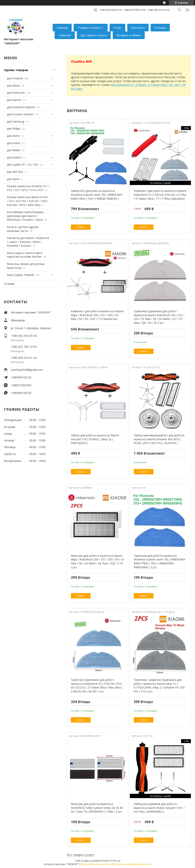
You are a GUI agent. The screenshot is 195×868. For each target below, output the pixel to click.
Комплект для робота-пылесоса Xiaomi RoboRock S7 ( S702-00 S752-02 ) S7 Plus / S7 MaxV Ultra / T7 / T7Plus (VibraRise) (160, 195)
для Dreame (15, 78)
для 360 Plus (15, 172)
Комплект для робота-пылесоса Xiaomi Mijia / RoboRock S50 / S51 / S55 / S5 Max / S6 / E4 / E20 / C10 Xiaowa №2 (97, 315)
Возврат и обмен (129, 35)
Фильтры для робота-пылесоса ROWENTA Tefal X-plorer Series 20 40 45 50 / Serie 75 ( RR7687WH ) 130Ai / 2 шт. (97, 808)
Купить (81, 227)
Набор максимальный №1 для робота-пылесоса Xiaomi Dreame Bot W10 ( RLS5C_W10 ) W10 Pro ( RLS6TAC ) (159, 439)
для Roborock (16, 93)
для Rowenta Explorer (21, 107)
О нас (117, 27)
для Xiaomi (14, 100)
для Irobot (14, 143)
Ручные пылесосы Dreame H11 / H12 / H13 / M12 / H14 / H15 (28, 188)
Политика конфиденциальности (133, 864)
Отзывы (160, 27)
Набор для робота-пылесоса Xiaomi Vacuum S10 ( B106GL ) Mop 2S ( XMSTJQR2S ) (95, 439)
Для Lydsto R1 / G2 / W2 (23, 164)
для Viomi (13, 136)
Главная (62, 27)
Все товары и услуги (80, 855)
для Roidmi (14, 157)
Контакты (138, 27)
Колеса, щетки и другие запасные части (23, 229)
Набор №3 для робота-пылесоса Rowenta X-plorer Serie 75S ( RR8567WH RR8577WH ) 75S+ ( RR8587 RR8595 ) (97, 195)
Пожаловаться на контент (96, 864)
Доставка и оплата (94, 35)
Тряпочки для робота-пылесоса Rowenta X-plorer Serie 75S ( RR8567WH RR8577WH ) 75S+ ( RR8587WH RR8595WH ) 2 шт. (159, 561)
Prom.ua (115, 861)
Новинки (65, 35)
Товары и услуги (89, 27)
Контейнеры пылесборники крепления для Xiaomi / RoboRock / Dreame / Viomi (25, 216)
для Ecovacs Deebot (20, 114)
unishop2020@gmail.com (27, 370)
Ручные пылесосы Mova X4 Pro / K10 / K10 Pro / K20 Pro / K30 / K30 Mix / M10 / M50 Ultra (28, 201)
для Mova (13, 86)
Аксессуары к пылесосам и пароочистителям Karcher (25, 255)
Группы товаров (16, 70)
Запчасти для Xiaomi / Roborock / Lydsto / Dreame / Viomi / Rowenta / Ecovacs (28, 242)
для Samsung (16, 121)
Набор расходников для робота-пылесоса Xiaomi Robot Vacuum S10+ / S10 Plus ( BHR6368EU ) (159, 808)
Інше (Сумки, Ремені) (21, 275)
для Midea (14, 150)
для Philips (14, 129)
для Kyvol (13, 179)
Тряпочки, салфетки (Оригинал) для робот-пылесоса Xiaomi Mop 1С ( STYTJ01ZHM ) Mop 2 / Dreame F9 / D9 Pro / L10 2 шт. (159, 686)
